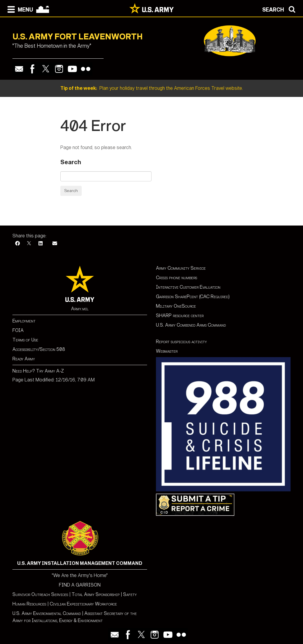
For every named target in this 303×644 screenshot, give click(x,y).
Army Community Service (181, 268)
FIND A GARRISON (80, 585)
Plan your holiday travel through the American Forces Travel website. (152, 88)
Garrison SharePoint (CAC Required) (193, 297)
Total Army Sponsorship (96, 594)
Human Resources (29, 604)
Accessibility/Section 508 (39, 349)
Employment (24, 321)
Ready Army (24, 359)
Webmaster (167, 351)
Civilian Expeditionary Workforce (83, 604)
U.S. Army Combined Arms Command (191, 325)
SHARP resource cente (179, 315)
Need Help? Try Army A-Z (38, 371)
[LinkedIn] (41, 243)
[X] (29, 243)
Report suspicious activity (181, 342)
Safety (130, 594)
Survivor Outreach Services (40, 594)
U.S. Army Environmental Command (47, 613)
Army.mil (80, 309)
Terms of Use (25, 340)
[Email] (55, 243)
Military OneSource (176, 306)
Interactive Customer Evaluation (188, 287)
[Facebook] (17, 243)
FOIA (18, 330)
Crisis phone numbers (177, 278)
